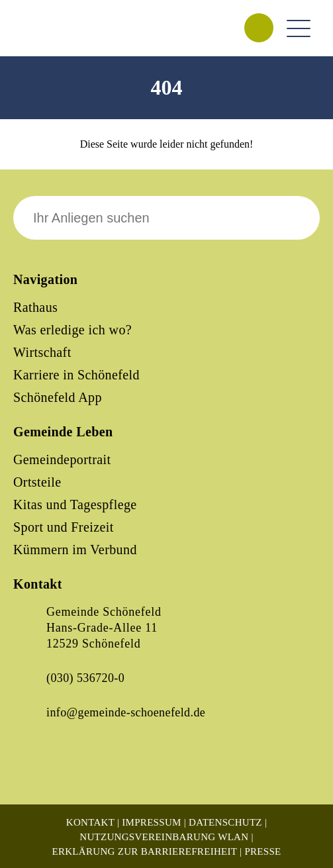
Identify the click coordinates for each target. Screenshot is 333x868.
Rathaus (35, 307)
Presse (262, 851)
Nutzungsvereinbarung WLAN (164, 837)
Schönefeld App (58, 397)
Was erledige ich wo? (72, 330)
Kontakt (90, 822)
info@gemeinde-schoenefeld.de (126, 712)
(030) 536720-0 (85, 678)
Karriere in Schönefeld (76, 375)
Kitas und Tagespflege (75, 505)
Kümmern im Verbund (75, 550)
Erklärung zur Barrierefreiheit (144, 851)
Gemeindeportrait (62, 459)
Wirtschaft (42, 352)
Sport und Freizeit (64, 527)
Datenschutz (225, 822)
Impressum (151, 822)
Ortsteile (37, 482)
